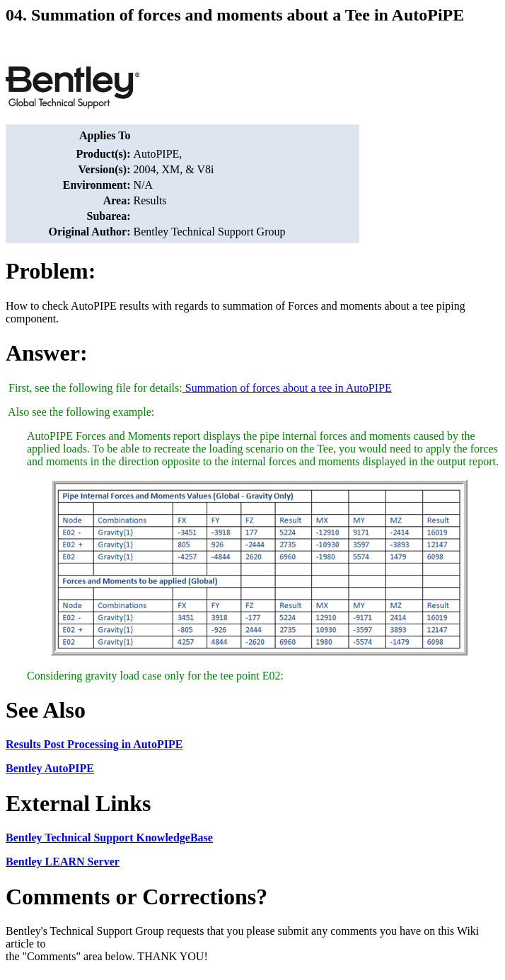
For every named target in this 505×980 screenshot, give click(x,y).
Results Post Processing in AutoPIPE (94, 744)
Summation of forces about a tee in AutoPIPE (287, 388)
